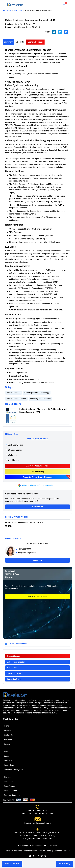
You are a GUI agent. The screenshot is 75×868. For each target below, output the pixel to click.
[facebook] (66, 32)
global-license (14, 460)
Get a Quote (12, 668)
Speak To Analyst (14, 673)
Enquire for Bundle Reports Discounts (37, 477)
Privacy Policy (31, 851)
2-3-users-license (15, 450)
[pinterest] (42, 856)
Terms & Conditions (13, 851)
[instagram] (45, 856)
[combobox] (70, 4)
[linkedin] (54, 32)
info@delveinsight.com (27, 553)
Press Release (11, 786)
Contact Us (37, 560)
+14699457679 (40, 810)
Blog (7, 751)
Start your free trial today (37, 596)
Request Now (37, 507)
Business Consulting (13, 795)
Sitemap (8, 777)
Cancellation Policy (62, 851)
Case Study (10, 782)
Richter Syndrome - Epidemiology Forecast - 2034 (24, 522)
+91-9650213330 (25, 549)
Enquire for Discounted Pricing (37, 466)
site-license (13, 455)
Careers (8, 744)
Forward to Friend (14, 679)
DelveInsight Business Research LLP (34, 846)
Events (8, 756)
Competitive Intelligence (14, 770)
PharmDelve (10, 739)
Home (8, 11)
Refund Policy (45, 851)
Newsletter (9, 761)
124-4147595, (32, 813)
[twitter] (60, 32)
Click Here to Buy (38, 472)
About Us (9, 730)
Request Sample (14, 656)
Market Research (12, 791)
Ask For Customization (16, 662)
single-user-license (15, 445)
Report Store (10, 765)
